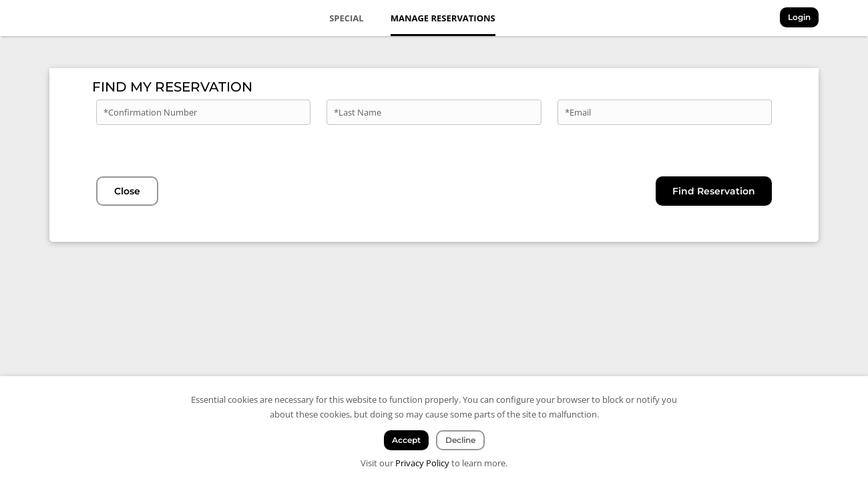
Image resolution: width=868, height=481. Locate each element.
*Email (578, 112)
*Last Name (358, 112)
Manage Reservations (443, 18)
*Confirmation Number (150, 112)
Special (347, 18)
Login (799, 17)
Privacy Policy (422, 463)
